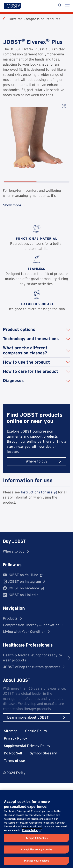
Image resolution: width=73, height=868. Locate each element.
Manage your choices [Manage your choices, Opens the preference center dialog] (36, 861)
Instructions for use (39, 492)
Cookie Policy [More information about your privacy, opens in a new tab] (32, 830)
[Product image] (36, 137)
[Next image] (66, 145)
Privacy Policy (15, 738)
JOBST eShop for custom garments (34, 667)
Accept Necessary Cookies (36, 849)
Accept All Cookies (36, 838)
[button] (36, 329)
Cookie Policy (36, 731)
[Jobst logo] (12, 6)
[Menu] (67, 6)
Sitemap (11, 731)
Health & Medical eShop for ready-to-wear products (36, 658)
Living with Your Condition (26, 632)
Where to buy (16, 551)
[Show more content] (37, 205)
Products (12, 618)
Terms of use (14, 761)
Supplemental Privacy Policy (27, 746)
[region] (36, 829)
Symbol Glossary (43, 753)
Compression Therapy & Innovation (33, 625)
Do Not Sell (13, 753)
